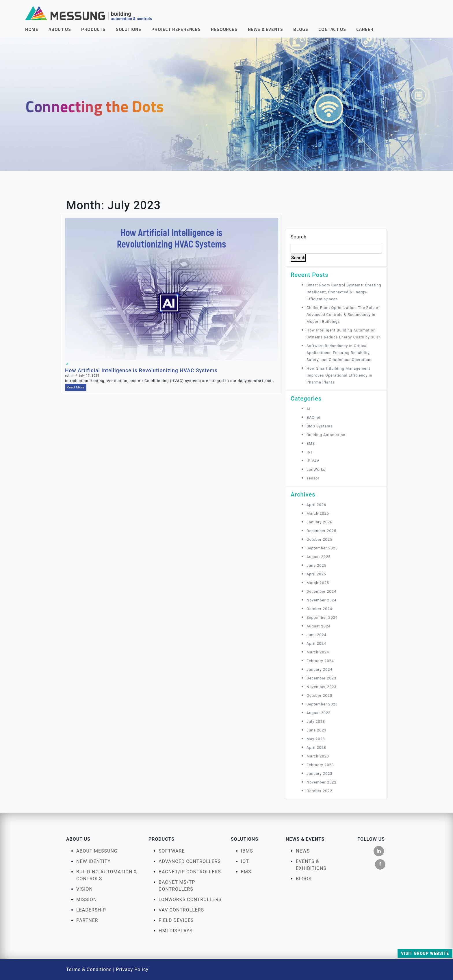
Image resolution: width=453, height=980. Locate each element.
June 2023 (316, 730)
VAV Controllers (181, 910)
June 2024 (316, 635)
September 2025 (322, 548)
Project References (176, 29)
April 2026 (316, 505)
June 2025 (316, 565)
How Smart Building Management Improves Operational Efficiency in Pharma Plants (339, 375)
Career (365, 29)
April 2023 (316, 747)
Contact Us (332, 29)
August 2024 (319, 626)
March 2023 (318, 756)
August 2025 (319, 557)
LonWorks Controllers (190, 900)
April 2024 (316, 643)
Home (32, 29)
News (303, 851)
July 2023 (316, 721)
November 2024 (322, 600)
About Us (60, 29)
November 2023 (322, 687)
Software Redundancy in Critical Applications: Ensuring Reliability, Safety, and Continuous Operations (340, 353)
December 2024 (321, 591)
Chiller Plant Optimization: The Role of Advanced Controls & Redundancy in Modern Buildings (343, 315)
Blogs (301, 29)
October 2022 (319, 791)
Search (299, 237)
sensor (313, 478)
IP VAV (313, 461)
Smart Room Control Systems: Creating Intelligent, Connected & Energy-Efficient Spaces (344, 292)
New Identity (93, 861)
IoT (310, 452)
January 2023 (320, 774)
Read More (76, 387)
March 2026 (318, 513)
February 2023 (320, 765)
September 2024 (322, 617)
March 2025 (318, 583)
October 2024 (319, 609)
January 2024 (320, 669)
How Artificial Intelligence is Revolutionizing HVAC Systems (141, 370)
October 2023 (319, 695)
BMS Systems (320, 426)
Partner (87, 920)
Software (172, 851)
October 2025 (319, 539)
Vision (85, 889)
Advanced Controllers (190, 861)
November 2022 (322, 782)
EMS (311, 443)
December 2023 (321, 678)
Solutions (128, 29)
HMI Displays (176, 931)
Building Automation (326, 435)
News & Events (266, 29)
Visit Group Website (425, 953)
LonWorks (316, 469)
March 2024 (318, 652)
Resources (224, 29)
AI (68, 364)
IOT (245, 861)
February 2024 (320, 661)
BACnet (314, 417)
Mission (87, 900)
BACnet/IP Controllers (190, 872)
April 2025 (316, 574)
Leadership (91, 910)
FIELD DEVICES (176, 920)
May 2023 (316, 739)
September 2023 (322, 704)
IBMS (247, 851)
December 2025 (321, 531)
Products (93, 29)
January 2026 (320, 522)
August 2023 (319, 713)
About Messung (97, 851)
